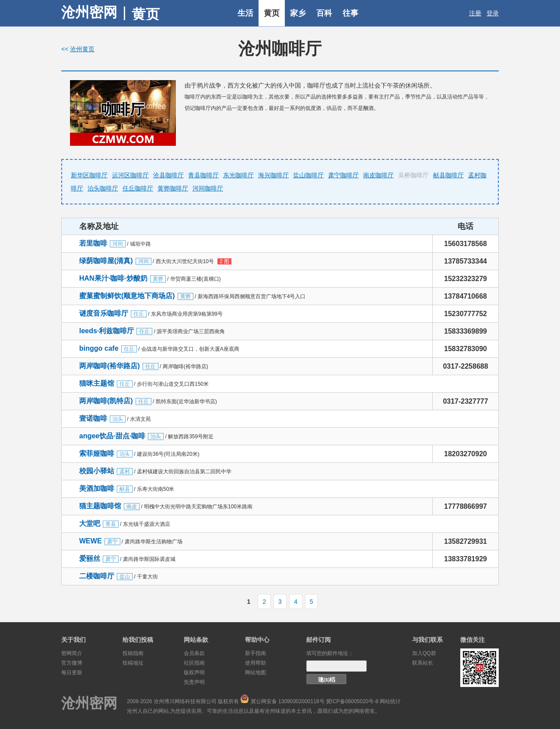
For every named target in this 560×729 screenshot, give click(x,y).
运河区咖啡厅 (130, 175)
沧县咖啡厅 (168, 175)
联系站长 (423, 663)
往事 (350, 13)
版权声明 (194, 673)
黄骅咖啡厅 (173, 188)
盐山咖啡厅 (308, 175)
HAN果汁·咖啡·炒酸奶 (113, 278)
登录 (493, 13)
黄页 (272, 13)
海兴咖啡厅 (273, 175)
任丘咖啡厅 (138, 188)
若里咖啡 (93, 243)
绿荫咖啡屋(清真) (106, 261)
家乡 (298, 13)
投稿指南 (133, 653)
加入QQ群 (424, 653)
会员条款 (194, 653)
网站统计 (390, 701)
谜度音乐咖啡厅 (104, 313)
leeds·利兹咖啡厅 (107, 331)
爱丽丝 (90, 558)
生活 (245, 13)
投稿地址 (133, 663)
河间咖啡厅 (208, 188)
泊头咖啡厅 (103, 188)
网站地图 (255, 673)
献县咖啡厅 (448, 175)
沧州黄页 (82, 49)
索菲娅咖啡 (97, 453)
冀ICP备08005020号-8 (352, 701)
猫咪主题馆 (97, 383)
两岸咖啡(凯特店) (106, 401)
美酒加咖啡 (97, 488)
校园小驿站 (97, 471)
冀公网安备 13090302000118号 (288, 701)
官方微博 (72, 663)
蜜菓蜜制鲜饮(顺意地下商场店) (127, 296)
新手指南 (255, 653)
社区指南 (194, 663)
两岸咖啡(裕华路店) (110, 366)
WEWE (91, 541)
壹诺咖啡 (93, 418)
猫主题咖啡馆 (100, 506)
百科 (324, 13)
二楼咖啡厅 (97, 576)
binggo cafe (99, 348)
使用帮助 (255, 663)
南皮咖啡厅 (378, 175)
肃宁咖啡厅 (343, 175)
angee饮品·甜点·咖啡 (112, 436)
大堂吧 (90, 523)
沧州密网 (89, 12)
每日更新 (72, 673)
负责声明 (194, 682)
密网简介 (72, 653)
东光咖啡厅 (238, 175)
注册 (475, 13)
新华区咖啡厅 (89, 175)
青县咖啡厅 (203, 175)
